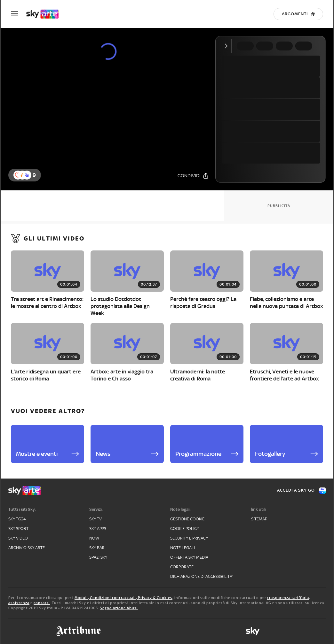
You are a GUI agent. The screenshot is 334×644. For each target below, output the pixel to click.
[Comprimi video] (228, 46)
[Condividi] (193, 176)
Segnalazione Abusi (119, 608)
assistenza (19, 603)
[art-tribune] (79, 631)
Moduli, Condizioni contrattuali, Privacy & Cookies (123, 598)
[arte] (46, 14)
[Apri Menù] (19, 14)
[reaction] (27, 175)
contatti (42, 603)
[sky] (253, 631)
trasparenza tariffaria (288, 598)
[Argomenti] (298, 14)
